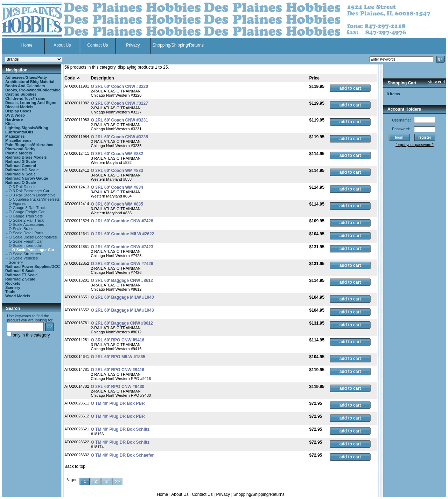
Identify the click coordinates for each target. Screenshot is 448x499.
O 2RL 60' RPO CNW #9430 (118, 387)
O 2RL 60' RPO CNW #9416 (118, 370)
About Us (62, 45)
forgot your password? (415, 145)
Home (27, 45)
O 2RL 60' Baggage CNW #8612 (122, 323)
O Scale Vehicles (23, 258)
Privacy (133, 45)
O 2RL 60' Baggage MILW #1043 (122, 310)
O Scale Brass (21, 229)
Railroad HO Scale (22, 170)
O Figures (17, 203)
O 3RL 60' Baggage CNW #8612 (122, 280)
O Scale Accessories (26, 224)
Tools (10, 292)
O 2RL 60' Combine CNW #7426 (122, 264)
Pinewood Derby (20, 149)
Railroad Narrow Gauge (27, 178)
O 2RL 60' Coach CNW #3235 (120, 137)
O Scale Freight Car (26, 241)
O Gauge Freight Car (27, 212)
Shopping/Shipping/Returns (178, 45)
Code (72, 78)
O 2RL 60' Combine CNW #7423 (122, 247)
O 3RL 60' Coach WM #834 (117, 187)
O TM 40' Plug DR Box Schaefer (122, 455)
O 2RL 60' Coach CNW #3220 (120, 86)
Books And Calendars (25, 86)
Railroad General (21, 166)
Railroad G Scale (20, 161)
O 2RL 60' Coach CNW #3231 (120, 120)
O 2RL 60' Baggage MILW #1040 (122, 297)
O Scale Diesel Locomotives (33, 237)
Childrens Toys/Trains (25, 98)
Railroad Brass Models (26, 157)
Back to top (75, 466)
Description (103, 78)
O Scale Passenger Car (33, 250)
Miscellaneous (18, 140)
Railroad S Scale (20, 271)
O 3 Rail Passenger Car (29, 191)
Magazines (15, 136)
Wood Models (18, 296)
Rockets (13, 283)
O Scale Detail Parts (26, 233)
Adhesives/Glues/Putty (26, 77)
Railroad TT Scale (21, 275)
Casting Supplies (21, 94)
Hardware (14, 119)
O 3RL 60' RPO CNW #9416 (118, 340)
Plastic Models (19, 153)
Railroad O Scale (20, 182)
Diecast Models (19, 107)
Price (314, 78)
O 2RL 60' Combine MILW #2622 (123, 234)
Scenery (16, 262)
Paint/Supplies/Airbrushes (29, 145)
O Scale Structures (25, 254)
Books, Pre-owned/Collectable (33, 90)
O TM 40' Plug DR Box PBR (118, 403)
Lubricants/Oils (19, 132)
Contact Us (97, 45)
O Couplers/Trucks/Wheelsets (34, 199)
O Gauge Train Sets (26, 216)
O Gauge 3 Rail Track (27, 208)
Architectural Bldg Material (30, 82)
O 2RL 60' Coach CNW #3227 (120, 103)
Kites (10, 124)
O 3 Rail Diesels (23, 187)
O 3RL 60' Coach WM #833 (117, 171)
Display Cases (18, 111)
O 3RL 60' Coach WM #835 (117, 204)
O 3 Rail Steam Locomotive (32, 195)
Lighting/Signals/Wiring (27, 128)
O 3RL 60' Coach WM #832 (117, 154)
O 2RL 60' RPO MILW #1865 (118, 357)
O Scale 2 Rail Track (26, 220)
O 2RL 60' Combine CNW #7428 (122, 221)
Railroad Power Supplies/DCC (33, 266)
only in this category (28, 335)
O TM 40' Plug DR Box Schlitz (120, 429)
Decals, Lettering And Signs (31, 103)
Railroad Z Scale (20, 279)
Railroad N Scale (20, 174)
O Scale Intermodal (25, 245)
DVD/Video (15, 115)
